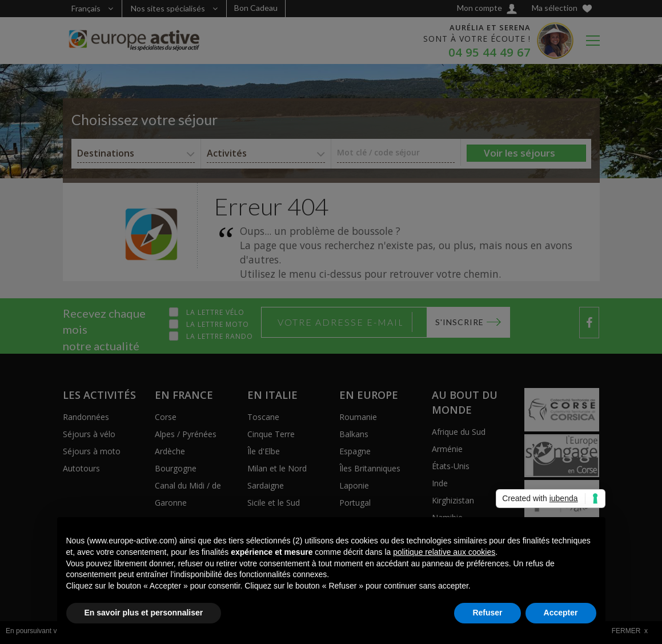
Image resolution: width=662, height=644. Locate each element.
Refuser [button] (487, 613)
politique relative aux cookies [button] (444, 552)
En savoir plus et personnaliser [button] (144, 613)
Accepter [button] (561, 613)
